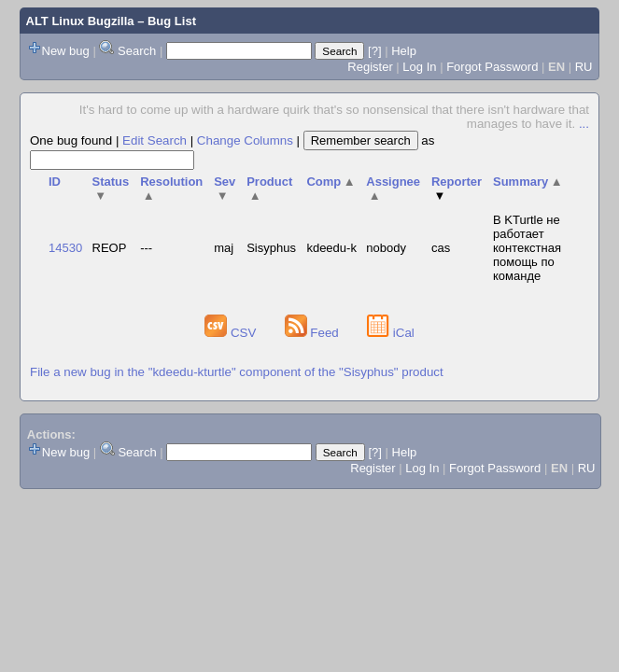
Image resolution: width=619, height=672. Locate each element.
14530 (65, 248)
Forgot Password (492, 67)
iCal (391, 333)
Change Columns (245, 140)
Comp (331, 182)
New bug (66, 51)
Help (404, 51)
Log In (419, 67)
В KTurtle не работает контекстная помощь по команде (527, 248)
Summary (528, 182)
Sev (225, 189)
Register (370, 67)
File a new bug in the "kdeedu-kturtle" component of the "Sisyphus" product (237, 372)
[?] (374, 51)
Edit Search (155, 140)
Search (137, 51)
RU (584, 67)
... (584, 124)
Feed (314, 333)
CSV (232, 333)
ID (55, 182)
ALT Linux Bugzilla (80, 21)
